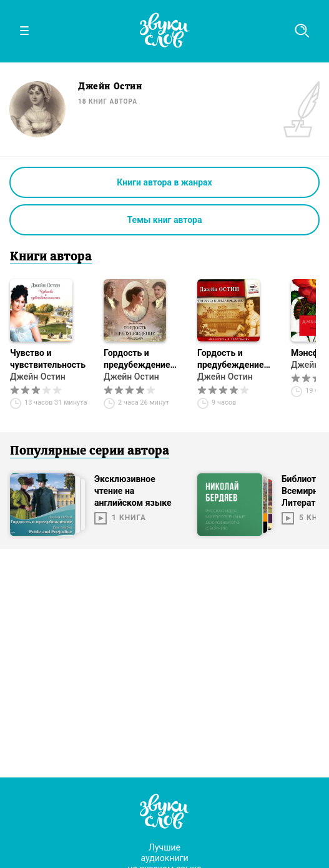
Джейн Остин (38, 377)
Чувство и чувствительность (48, 359)
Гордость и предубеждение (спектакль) (137, 359)
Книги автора (51, 257)
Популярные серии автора (90, 451)
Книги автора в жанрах (164, 182)
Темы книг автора (165, 220)
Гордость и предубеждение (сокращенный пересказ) (231, 359)
